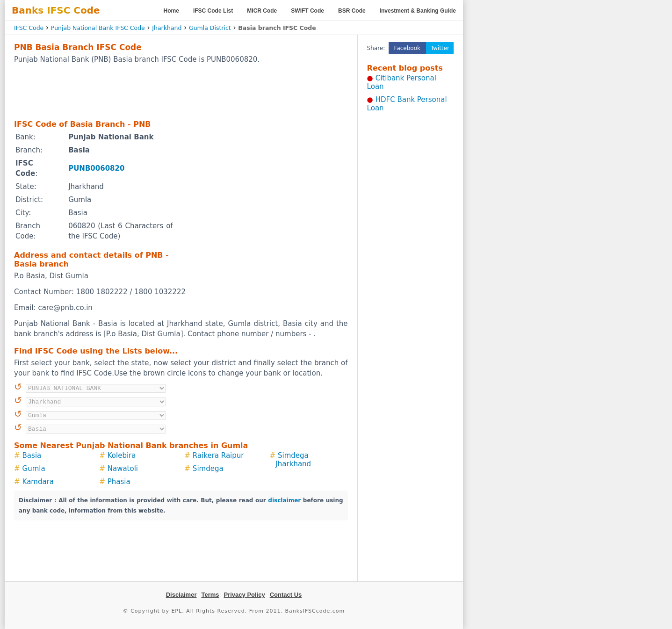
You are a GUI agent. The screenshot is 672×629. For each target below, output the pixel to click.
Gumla (34, 469)
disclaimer (284, 500)
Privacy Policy (245, 595)
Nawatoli (123, 469)
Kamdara (38, 482)
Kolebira (122, 455)
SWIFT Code (307, 11)
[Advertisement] (181, 91)
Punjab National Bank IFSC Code (98, 28)
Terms (210, 595)
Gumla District (210, 28)
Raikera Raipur (218, 455)
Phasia (119, 482)
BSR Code (352, 11)
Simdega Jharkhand (293, 460)
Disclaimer (181, 595)
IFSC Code (29, 28)
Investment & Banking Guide (418, 11)
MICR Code (262, 11)
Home (171, 11)
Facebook (407, 48)
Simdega (208, 469)
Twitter (440, 48)
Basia (32, 455)
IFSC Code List (213, 11)
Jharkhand (167, 28)
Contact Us (286, 595)
